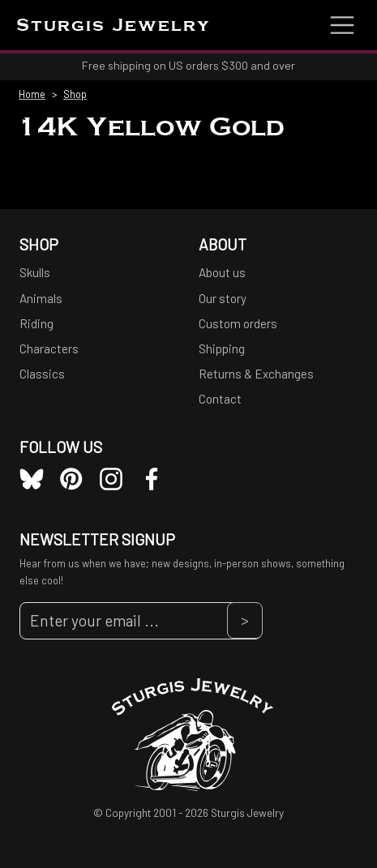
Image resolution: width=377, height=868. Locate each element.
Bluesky (32, 479)
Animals (41, 298)
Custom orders (238, 323)
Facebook (152, 479)
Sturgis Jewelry (114, 26)
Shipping (222, 348)
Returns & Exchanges (256, 374)
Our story (223, 298)
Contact (220, 399)
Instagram (111, 479)
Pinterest (71, 479)
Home (32, 94)
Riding (36, 323)
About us (222, 272)
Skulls (35, 272)
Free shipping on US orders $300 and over (188, 65)
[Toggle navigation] (342, 25)
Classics (42, 374)
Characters (49, 348)
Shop (75, 94)
